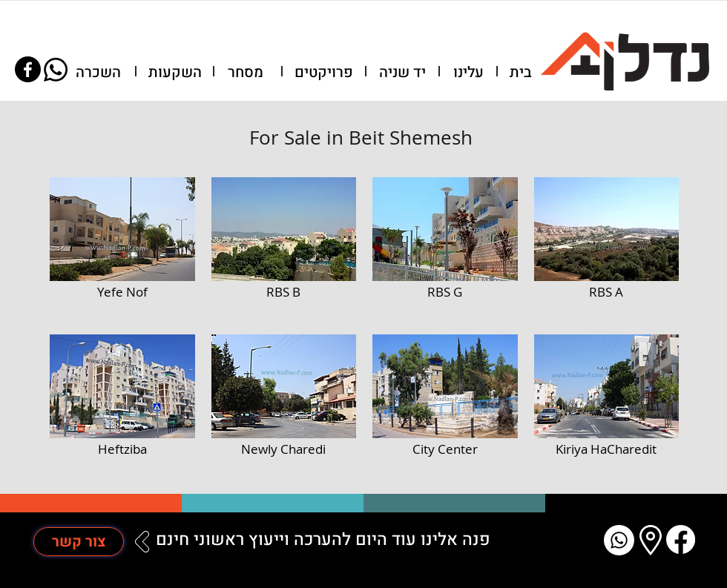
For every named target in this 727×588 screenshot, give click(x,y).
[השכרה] (98, 73)
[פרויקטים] (324, 73)
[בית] (521, 73)
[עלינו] (468, 73)
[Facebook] (28, 69)
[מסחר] (246, 73)
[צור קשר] (79, 542)
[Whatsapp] (56, 70)
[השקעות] (175, 73)
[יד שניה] (402, 73)
